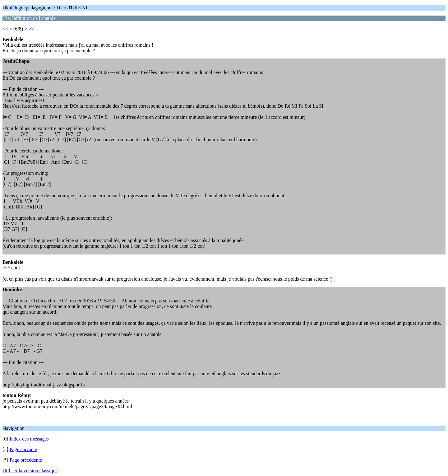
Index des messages (29, 439)
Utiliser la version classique (30, 471)
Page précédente (26, 460)
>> (31, 29)
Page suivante (23, 449)
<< (5, 29)
